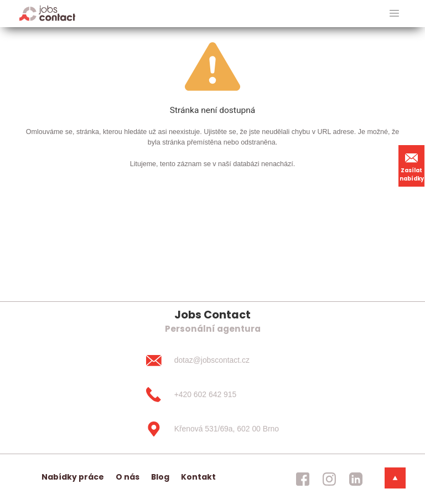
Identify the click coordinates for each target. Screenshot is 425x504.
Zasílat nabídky (412, 166)
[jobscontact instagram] (329, 479)
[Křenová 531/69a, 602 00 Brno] (212, 429)
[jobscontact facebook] (303, 479)
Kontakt (198, 477)
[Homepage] (47, 13)
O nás (128, 477)
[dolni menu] (395, 478)
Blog (160, 477)
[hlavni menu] (394, 14)
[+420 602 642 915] (212, 395)
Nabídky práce (73, 477)
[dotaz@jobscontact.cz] (212, 361)
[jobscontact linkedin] (356, 479)
